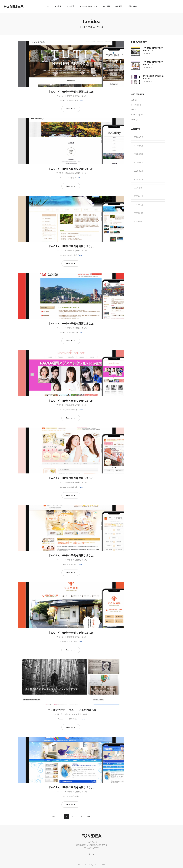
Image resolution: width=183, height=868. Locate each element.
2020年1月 (138, 188)
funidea (91, 27)
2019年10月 (139, 213)
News (83, 719)
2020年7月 (139, 137)
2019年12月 (139, 196)
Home (83, 27)
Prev (53, 816)
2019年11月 (139, 205)
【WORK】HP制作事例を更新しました (71, 92)
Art (79, 719)
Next (88, 816)
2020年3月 (138, 171)
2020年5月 (138, 154)
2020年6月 (138, 146)
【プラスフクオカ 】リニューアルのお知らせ (71, 710)
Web (81, 101)
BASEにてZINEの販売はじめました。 (154, 77)
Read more (71, 109)
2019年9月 (138, 222)
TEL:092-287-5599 (91, 848)
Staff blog (136, 115)
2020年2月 (138, 179)
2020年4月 (139, 163)
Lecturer (135, 105)
